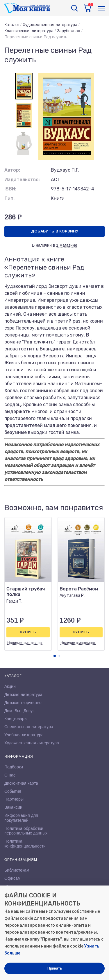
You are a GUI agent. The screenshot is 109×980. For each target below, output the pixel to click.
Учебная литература (24, 735)
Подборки (14, 767)
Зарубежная (69, 31)
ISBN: (10, 189)
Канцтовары (16, 719)
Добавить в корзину (55, 231)
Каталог (12, 25)
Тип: (9, 198)
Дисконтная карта (21, 783)
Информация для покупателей (21, 818)
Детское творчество (23, 703)
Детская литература (23, 694)
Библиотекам (17, 870)
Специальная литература (29, 727)
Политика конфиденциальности (25, 844)
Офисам (12, 878)
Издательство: (22, 180)
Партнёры (14, 799)
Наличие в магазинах (25, 643)
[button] (55, 656)
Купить (28, 632)
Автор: (12, 170)
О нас (10, 775)
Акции (10, 686)
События (13, 791)
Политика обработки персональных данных (26, 831)
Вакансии (13, 807)
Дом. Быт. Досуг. (19, 711)
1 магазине (67, 245)
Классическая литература (29, 31)
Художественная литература (50, 25)
